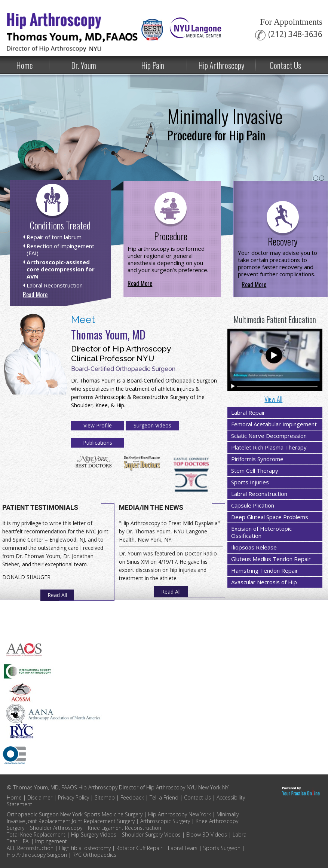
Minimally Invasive (225, 122)
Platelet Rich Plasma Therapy (269, 447)
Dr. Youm (84, 65)
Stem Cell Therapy (255, 470)
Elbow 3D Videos (207, 835)
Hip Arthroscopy (221, 65)
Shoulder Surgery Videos (151, 835)
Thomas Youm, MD (108, 334)
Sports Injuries (250, 482)
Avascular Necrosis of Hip (264, 582)
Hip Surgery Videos (94, 835)
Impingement (51, 841)
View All (273, 399)
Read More (35, 295)
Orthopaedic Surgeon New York (45, 814)
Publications (98, 443)
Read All (57, 595)
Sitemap (105, 797)
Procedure (171, 236)
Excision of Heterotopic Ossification (261, 532)
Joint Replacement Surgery (103, 821)
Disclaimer (40, 797)
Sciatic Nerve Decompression (269, 436)
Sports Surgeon (222, 848)
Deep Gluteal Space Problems (270, 517)
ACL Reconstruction (30, 848)
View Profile (98, 425)
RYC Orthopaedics (94, 855)
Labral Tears (183, 848)
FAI (26, 841)
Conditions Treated (60, 225)
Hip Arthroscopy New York (180, 814)
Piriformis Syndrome (257, 459)
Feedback (132, 797)
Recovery (283, 241)
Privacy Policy (73, 797)
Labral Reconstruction (259, 494)
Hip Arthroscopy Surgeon (37, 855)
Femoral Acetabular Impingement (274, 424)
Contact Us (285, 65)
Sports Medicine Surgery (113, 814)
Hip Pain (153, 65)
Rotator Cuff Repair (139, 848)
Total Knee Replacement (36, 835)
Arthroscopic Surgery (165, 821)
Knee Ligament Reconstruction (125, 828)
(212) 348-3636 (295, 34)
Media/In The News (151, 507)
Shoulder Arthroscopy (56, 828)
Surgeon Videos (152, 425)
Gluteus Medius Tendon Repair (271, 559)
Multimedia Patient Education (275, 319)
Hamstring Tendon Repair (265, 570)
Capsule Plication (253, 505)
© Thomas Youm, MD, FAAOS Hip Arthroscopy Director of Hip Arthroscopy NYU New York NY (118, 787)
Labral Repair (248, 412)
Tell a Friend (164, 797)
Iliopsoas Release (254, 547)
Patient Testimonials (40, 507)
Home (14, 797)
